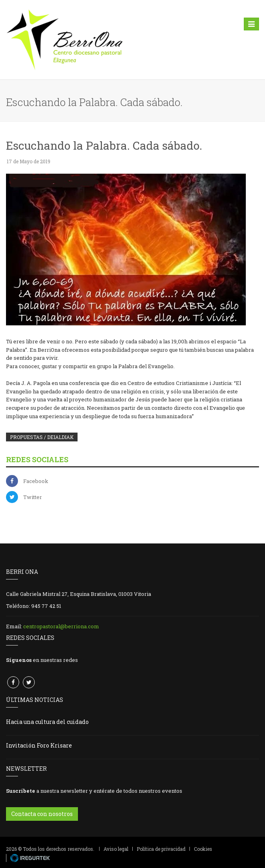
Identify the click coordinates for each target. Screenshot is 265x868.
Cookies (203, 849)
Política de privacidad (161, 849)
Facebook (36, 481)
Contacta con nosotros (42, 814)
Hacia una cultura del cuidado (47, 722)
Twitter (33, 497)
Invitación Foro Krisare (39, 745)
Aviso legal (116, 849)
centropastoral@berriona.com (61, 626)
